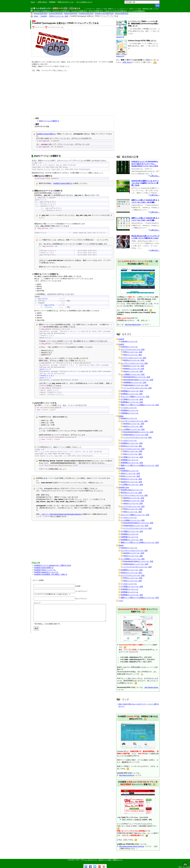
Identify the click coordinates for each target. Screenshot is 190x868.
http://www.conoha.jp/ (127, 775)
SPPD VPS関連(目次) (96, 11)
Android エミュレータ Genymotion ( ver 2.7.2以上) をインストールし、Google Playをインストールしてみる (145, 164)
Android (121, 339)
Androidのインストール (129, 341)
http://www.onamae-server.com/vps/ (132, 846)
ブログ (121, 601)
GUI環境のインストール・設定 (132, 394)
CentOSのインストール (129, 347)
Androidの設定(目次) (41, 13)
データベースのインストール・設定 (134, 358)
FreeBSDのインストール (130, 471)
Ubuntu (121, 545)
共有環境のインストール (130, 410)
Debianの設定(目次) (71, 13)
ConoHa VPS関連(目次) (79, 11)
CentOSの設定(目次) (56, 13)
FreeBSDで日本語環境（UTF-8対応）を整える (50, 574)
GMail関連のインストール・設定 (135, 382)
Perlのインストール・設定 (133, 355)
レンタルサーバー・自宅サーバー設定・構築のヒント (103, 860)
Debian (121, 416)
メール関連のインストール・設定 (133, 374)
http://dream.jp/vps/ (151, 687)
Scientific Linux (124, 487)
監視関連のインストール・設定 (132, 402)
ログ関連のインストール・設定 (132, 399)
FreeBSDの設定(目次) (86, 13)
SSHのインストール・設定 (130, 473)
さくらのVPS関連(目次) (137, 11)
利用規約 (52, 2)
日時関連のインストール (130, 413)
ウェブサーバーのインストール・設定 (134, 363)
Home (33, 2)
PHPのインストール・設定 (133, 352)
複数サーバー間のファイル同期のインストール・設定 (140, 405)
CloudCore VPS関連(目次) (61, 11)
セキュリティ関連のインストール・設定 (135, 397)
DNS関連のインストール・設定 (132, 391)
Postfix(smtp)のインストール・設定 (136, 385)
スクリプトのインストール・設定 (133, 349)
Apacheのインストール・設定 (131, 482)
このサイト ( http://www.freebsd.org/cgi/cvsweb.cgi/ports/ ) (61, 514)
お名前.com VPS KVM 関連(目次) (116, 11)
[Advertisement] (73, 93)
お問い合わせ (42, 2)
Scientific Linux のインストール (132, 490)
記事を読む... (155, 176)
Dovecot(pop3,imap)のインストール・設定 (138, 380)
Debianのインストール (129, 418)
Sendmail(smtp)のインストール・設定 (137, 377)
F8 (34, 21)
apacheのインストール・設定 (134, 366)
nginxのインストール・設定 (133, 371)
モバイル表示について (84, 2)
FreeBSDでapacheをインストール (46, 572)
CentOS (121, 344)
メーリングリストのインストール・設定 (137, 388)
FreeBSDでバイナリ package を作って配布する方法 (52, 565)
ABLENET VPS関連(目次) (42, 11)
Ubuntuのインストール (129, 548)
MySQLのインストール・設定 (134, 360)
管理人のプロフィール (66, 2)
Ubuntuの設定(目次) (122, 13)
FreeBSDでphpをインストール (45, 570)
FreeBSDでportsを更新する (46, 134)
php (62, 27)
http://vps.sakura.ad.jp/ (133, 325)
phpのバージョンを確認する (49, 121)
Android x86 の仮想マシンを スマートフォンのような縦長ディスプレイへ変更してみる (145, 183)
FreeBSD (122, 468)
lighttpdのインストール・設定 (134, 369)
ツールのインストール (129, 408)
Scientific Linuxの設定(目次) (104, 13)
